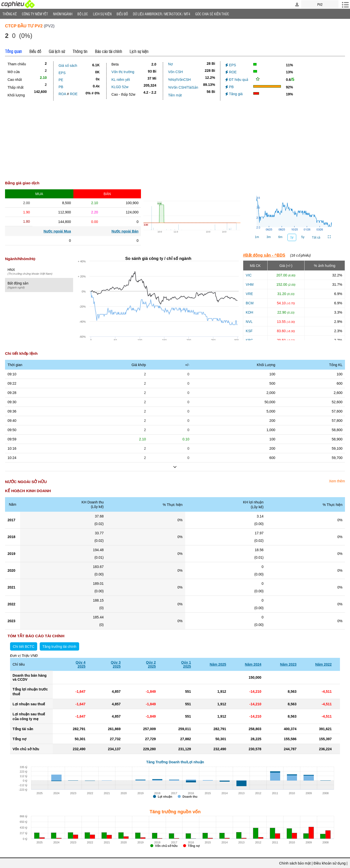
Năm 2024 (253, 664)
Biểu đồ (122, 14)
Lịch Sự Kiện (102, 14)
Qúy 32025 (116, 664)
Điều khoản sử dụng (330, 863)
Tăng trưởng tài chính (59, 647)
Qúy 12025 (186, 664)
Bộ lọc (83, 14)
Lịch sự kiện (139, 51)
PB (61, 87)
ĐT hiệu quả (237, 80)
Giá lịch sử (57, 51)
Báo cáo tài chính (109, 51)
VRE (249, 294)
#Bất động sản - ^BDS (264, 255)
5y (303, 237)
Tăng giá (234, 94)
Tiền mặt (175, 95)
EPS (62, 73)
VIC (249, 275)
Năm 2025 (218, 664)
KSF (249, 331)
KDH (249, 312)
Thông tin (80, 51)
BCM (250, 303)
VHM (250, 284)
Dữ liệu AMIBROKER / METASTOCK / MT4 (162, 14)
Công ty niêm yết (35, 14)
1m (257, 237)
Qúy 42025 (81, 664)
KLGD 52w (120, 87)
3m (269, 237)
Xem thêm (337, 481)
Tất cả (316, 238)
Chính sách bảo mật (295, 863)
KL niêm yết (121, 80)
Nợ (170, 64)
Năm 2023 (288, 664)
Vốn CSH (176, 72)
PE (61, 80)
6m (280, 237)
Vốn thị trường (123, 72)
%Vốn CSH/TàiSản (183, 87)
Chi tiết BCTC (24, 647)
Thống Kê (10, 14)
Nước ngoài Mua (57, 231)
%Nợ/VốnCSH (179, 80)
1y (292, 237)
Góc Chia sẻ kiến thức (212, 14)
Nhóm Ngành (63, 14)
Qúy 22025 (151, 664)
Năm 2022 (323, 664)
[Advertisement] (175, 138)
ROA (62, 94)
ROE (74, 94)
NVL (249, 322)
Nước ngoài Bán (125, 231)
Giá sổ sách (68, 66)
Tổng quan (13, 51)
